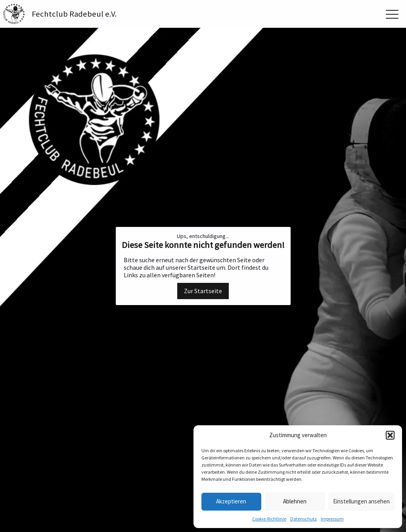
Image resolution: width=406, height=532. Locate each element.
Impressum (332, 519)
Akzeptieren (231, 501)
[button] (390, 435)
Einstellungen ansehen (361, 501)
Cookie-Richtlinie (269, 519)
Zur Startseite (203, 291)
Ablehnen (295, 501)
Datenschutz (304, 519)
